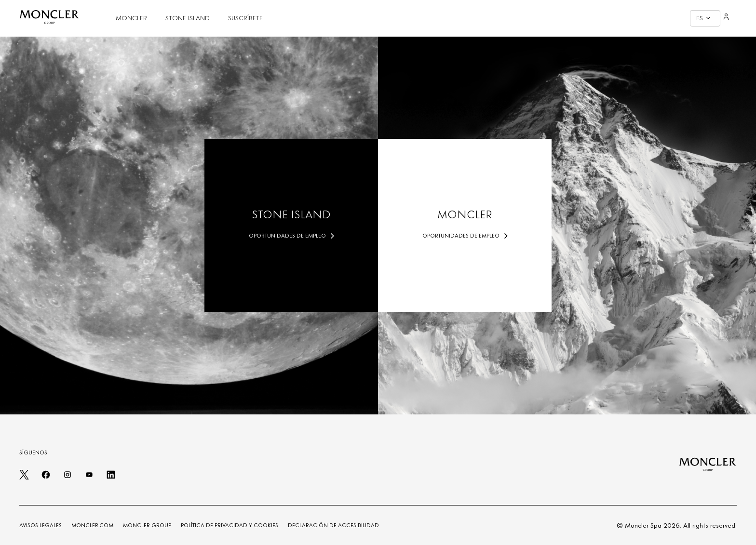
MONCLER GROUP (147, 525)
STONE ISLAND (188, 18)
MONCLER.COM (92, 525)
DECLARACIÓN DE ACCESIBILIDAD (333, 525)
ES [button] (703, 18)
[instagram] (67, 478)
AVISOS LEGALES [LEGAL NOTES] (40, 525)
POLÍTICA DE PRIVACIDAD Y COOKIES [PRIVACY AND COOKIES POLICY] (229, 525)
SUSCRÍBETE (245, 18)
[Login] (726, 18)
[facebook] (46, 478)
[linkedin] (111, 478)
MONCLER (131, 18)
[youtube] (89, 478)
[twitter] (24, 478)
